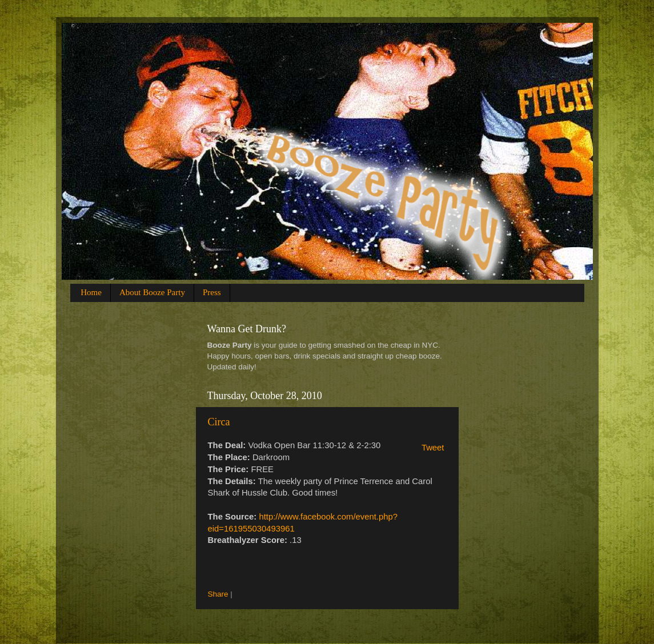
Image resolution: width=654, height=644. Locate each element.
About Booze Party (152, 292)
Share (218, 594)
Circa (219, 422)
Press (212, 292)
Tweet (433, 448)
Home (91, 292)
